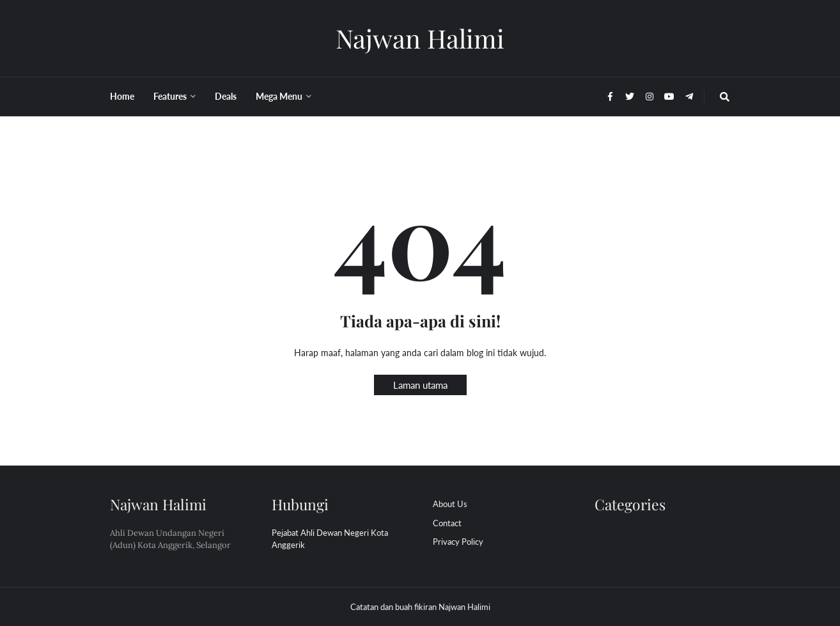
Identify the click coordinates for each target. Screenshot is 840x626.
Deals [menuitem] (226, 96)
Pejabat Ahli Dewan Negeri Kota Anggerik (330, 539)
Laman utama (420, 385)
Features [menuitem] (170, 96)
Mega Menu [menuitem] (279, 96)
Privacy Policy (458, 542)
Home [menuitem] (122, 96)
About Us (450, 504)
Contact (447, 523)
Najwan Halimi (420, 38)
